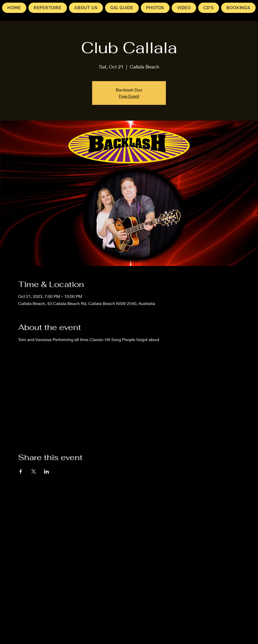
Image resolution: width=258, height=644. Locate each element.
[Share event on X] (34, 471)
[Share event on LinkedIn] (46, 471)
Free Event (129, 96)
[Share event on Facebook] (21, 471)
